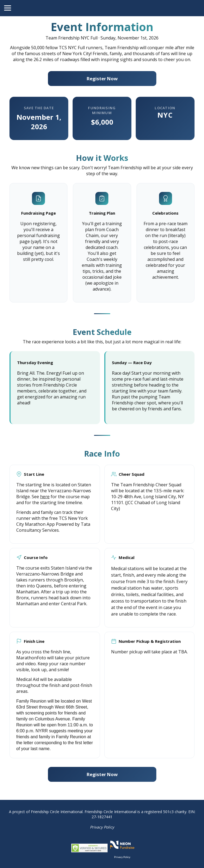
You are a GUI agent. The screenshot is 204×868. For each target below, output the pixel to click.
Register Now (102, 79)
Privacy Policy (102, 827)
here (45, 497)
